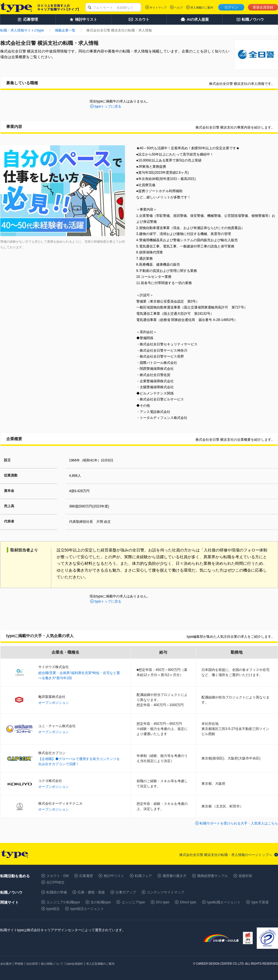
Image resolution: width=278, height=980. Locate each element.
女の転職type (101, 902)
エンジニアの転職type (63, 902)
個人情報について (52, 964)
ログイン (231, 7)
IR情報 (19, 964)
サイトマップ (158, 8)
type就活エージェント (87, 909)
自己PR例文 (56, 882)
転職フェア (143, 876)
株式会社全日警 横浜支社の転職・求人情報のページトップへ (226, 855)
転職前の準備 (57, 892)
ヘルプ (179, 8)
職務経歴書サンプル (213, 876)
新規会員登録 (263, 7)
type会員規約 (75, 964)
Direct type (188, 902)
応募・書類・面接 (91, 892)
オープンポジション (54, 703)
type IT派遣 (260, 902)
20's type (163, 902)
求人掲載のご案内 (202, 8)
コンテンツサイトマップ (165, 892)
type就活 (53, 909)
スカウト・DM (58, 876)
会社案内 (6, 964)
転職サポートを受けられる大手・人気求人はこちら (239, 823)
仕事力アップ (126, 892)
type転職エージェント (224, 902)
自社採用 (32, 964)
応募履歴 (86, 876)
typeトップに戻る (108, 106)
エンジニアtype (133, 902)
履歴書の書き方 (175, 876)
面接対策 (245, 876)
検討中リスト (114, 876)
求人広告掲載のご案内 (100, 964)
